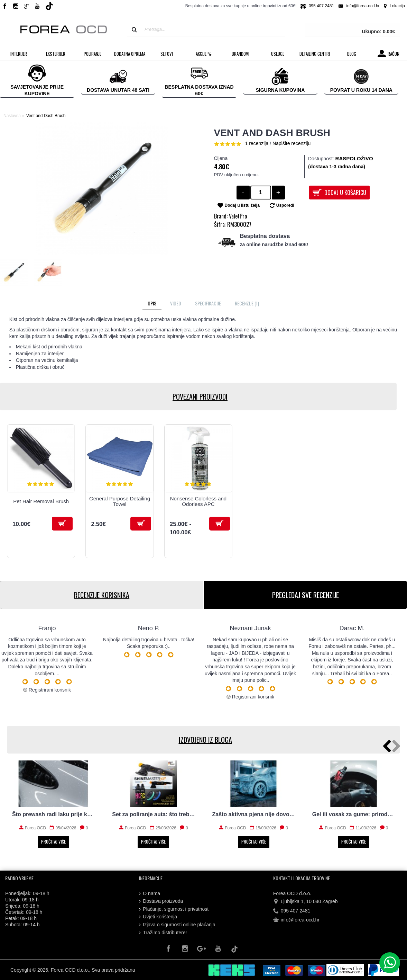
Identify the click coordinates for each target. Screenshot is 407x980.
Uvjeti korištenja (158, 917)
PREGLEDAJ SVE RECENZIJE (305, 595)
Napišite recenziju (292, 143)
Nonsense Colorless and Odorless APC (198, 501)
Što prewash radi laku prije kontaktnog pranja (53, 814)
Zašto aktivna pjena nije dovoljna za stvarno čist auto (254, 814)
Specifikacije (208, 303)
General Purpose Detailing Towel (120, 501)
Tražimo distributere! (163, 933)
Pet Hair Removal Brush (41, 501)
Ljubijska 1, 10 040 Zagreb (306, 902)
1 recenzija (257, 143)
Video (176, 303)
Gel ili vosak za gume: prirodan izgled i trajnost (354, 814)
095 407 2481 (292, 911)
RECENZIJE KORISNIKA (102, 595)
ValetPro (238, 216)
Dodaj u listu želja (242, 205)
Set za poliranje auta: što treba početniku (153, 814)
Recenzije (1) (247, 303)
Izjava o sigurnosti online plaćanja (177, 925)
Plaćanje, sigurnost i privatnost (174, 909)
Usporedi (285, 205)
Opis (152, 303)
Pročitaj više (53, 841)
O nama (150, 894)
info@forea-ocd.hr (296, 920)
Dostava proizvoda (161, 901)
